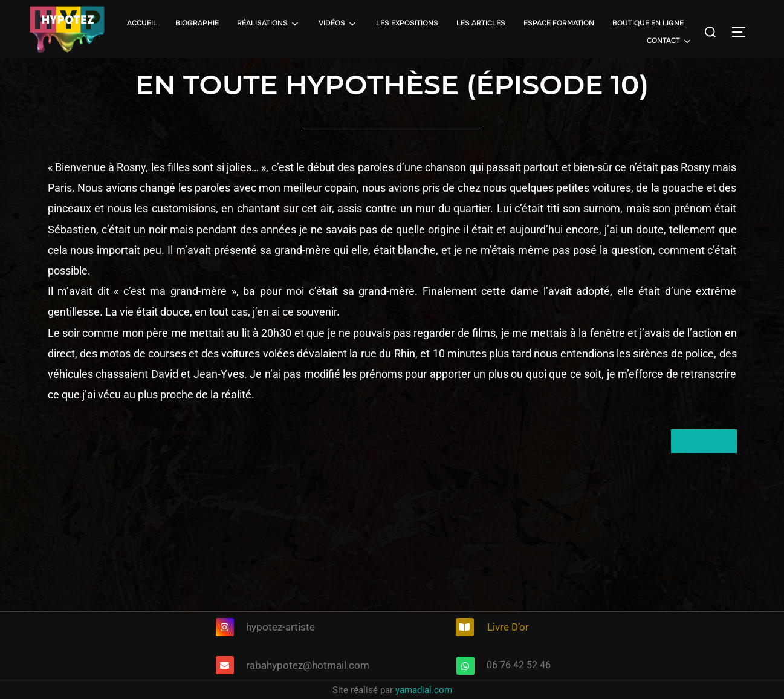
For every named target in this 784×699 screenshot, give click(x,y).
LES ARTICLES (481, 23)
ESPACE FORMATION (559, 23)
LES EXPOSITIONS (407, 23)
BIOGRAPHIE (197, 23)
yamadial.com (424, 690)
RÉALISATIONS (269, 24)
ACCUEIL (142, 23)
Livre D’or (508, 627)
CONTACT (670, 41)
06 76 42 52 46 (519, 665)
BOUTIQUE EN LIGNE (648, 23)
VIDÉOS (338, 24)
